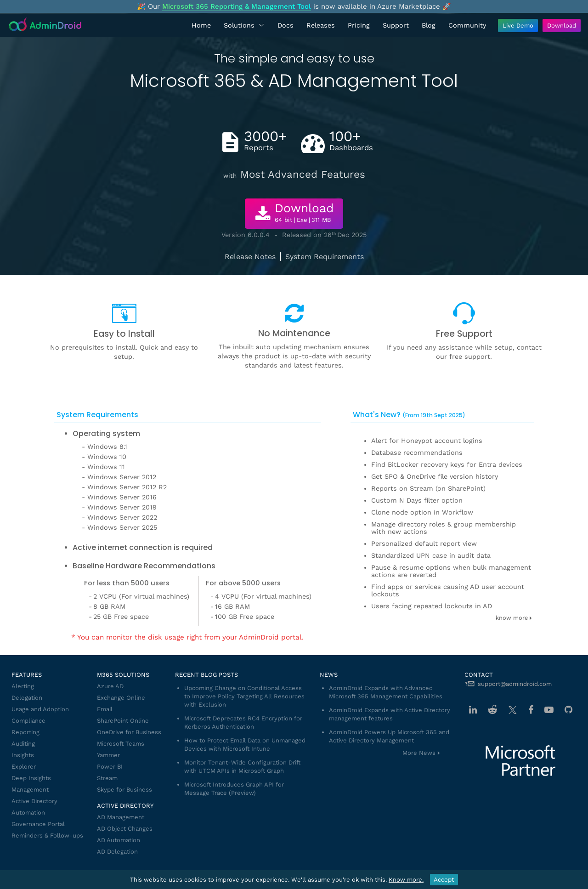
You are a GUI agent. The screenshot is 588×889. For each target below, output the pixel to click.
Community (467, 25)
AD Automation (119, 840)
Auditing (23, 744)
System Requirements (325, 257)
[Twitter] (513, 710)
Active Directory (34, 801)
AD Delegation (117, 852)
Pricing (359, 25)
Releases (321, 25)
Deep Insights (31, 778)
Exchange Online (121, 698)
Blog (429, 25)
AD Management (121, 817)
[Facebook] (531, 710)
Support (396, 25)
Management (30, 790)
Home (201, 25)
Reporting (25, 732)
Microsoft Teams (121, 744)
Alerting (23, 686)
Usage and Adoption (40, 709)
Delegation (27, 698)
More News (419, 753)
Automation (28, 813)
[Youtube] (549, 710)
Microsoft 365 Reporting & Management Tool (237, 6)
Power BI (110, 767)
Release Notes (250, 257)
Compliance (28, 721)
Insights (23, 755)
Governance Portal (38, 824)
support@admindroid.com (515, 684)
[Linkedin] (473, 710)
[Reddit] (492, 710)
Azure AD (110, 686)
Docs (286, 25)
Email (105, 709)
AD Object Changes (125, 829)
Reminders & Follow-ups (47, 835)
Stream (107, 778)
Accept (444, 880)
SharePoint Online (123, 721)
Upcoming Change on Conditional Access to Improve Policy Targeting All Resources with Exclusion (244, 696)
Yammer (108, 755)
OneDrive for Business (129, 732)
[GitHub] (568, 710)
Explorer (24, 767)
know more (514, 618)
